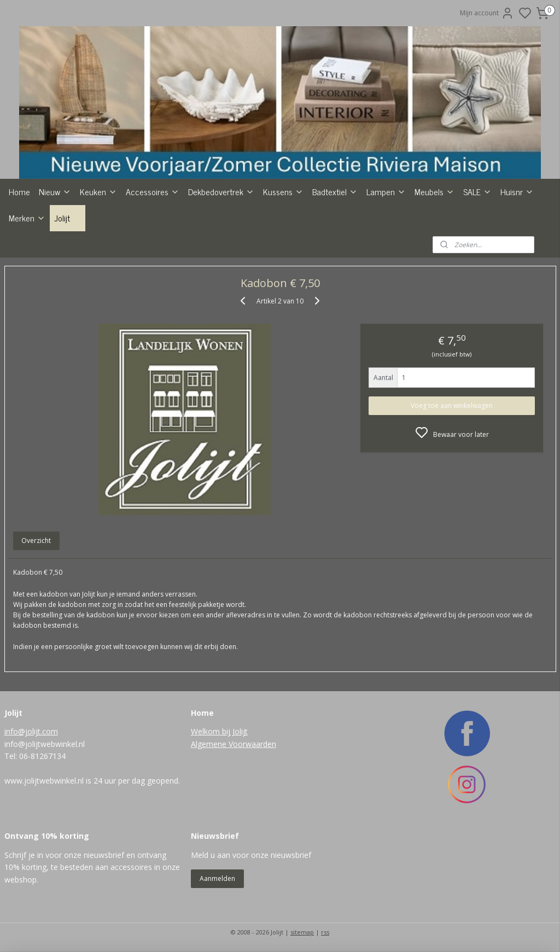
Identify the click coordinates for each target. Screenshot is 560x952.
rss (325, 932)
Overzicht (36, 541)
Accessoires (153, 191)
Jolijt (68, 218)
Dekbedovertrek (221, 191)
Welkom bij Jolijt (219, 731)
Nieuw (55, 191)
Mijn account (487, 13)
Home (19, 191)
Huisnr (517, 191)
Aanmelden (217, 878)
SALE (477, 191)
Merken (27, 218)
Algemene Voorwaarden (234, 744)
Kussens (283, 191)
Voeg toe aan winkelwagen (452, 405)
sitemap (302, 932)
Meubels (434, 191)
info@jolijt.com (31, 731)
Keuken (98, 191)
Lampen (386, 191)
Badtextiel (335, 191)
